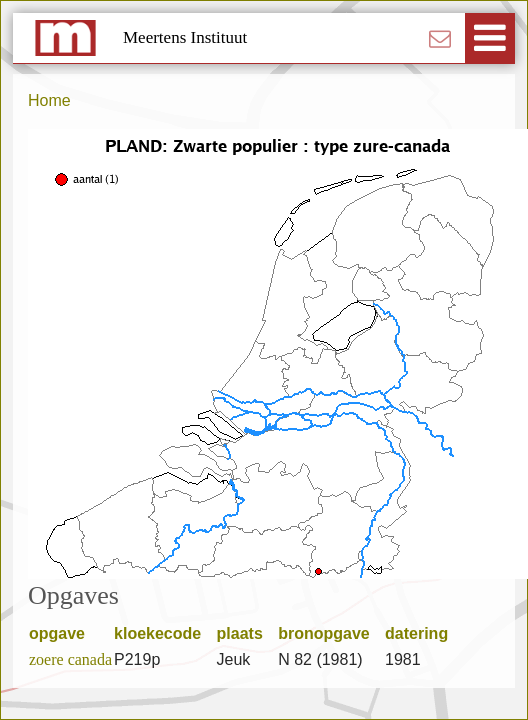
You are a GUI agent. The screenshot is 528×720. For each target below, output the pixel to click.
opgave (63, 633)
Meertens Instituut (185, 37)
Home (49, 100)
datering (423, 633)
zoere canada (70, 659)
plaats (247, 633)
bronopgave (330, 633)
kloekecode (164, 633)
